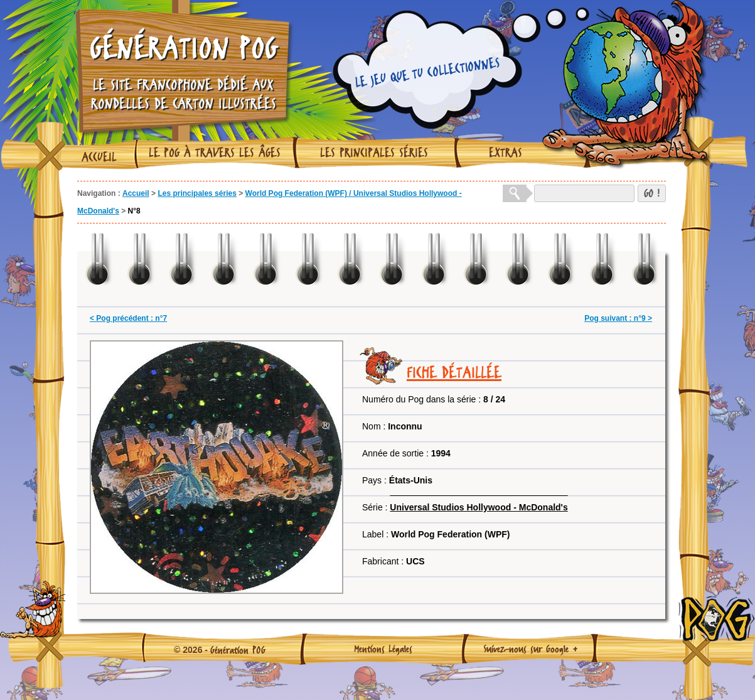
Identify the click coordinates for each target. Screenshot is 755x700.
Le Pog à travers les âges (215, 153)
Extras (506, 153)
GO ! (652, 193)
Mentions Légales (383, 649)
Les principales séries (374, 153)
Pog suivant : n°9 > (618, 318)
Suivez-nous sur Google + (531, 649)
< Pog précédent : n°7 (128, 318)
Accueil (99, 157)
